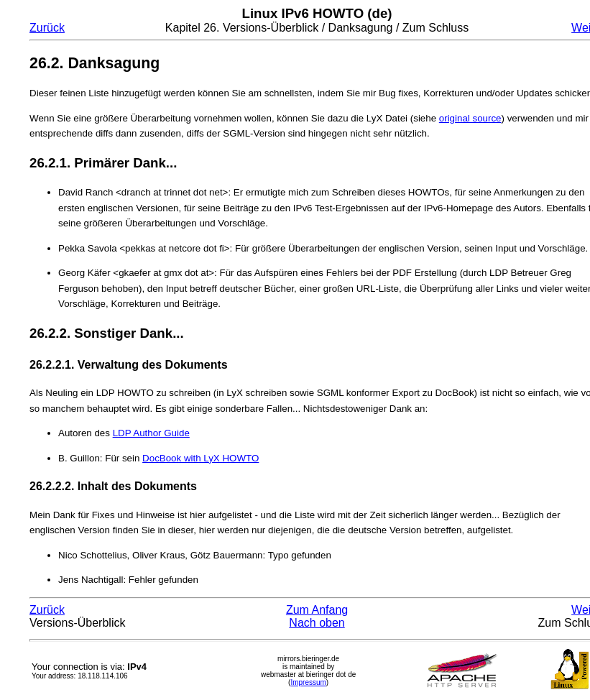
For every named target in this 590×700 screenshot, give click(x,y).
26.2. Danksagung (95, 63)
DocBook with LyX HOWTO (200, 458)
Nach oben (317, 623)
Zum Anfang (317, 610)
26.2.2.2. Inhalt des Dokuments (113, 486)
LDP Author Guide (151, 433)
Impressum (308, 682)
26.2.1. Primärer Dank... (103, 163)
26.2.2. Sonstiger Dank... (107, 333)
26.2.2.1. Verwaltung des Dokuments (129, 365)
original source (470, 118)
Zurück (47, 28)
